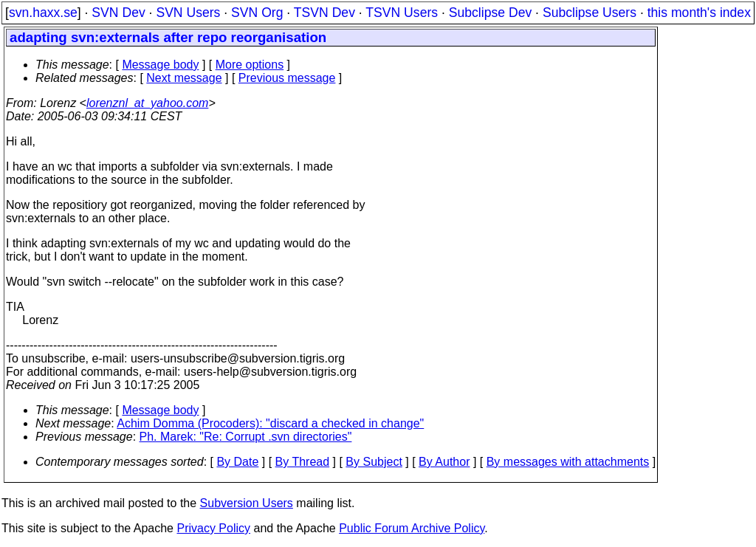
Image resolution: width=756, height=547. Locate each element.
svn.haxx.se (43, 13)
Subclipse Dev (490, 13)
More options (250, 65)
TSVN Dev (324, 13)
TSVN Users (402, 13)
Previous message (287, 78)
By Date (237, 462)
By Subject (374, 462)
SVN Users (188, 13)
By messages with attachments (568, 462)
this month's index (699, 13)
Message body (160, 65)
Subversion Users (247, 503)
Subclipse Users (590, 13)
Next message (184, 78)
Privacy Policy (213, 528)
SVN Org (257, 13)
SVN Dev (118, 13)
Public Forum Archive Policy (412, 528)
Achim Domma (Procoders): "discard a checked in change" (270, 423)
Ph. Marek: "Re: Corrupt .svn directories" (246, 437)
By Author (444, 462)
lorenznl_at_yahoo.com (147, 103)
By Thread (303, 462)
